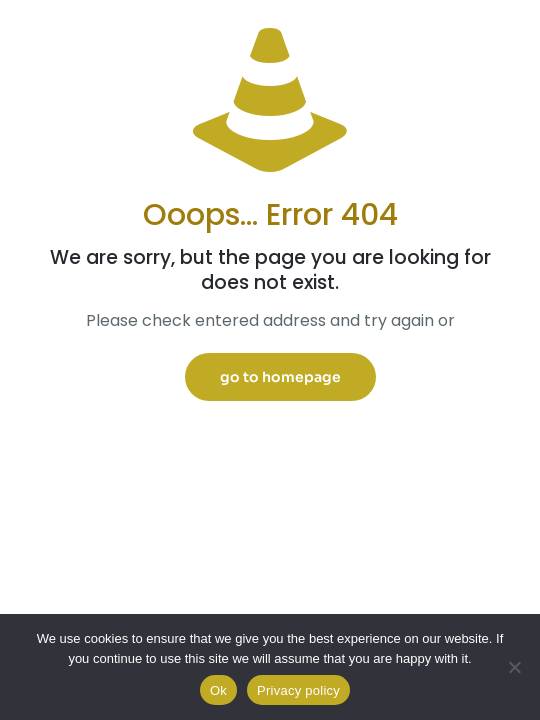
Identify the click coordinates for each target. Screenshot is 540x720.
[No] (515, 667)
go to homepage (280, 377)
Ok (218, 690)
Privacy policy (298, 690)
